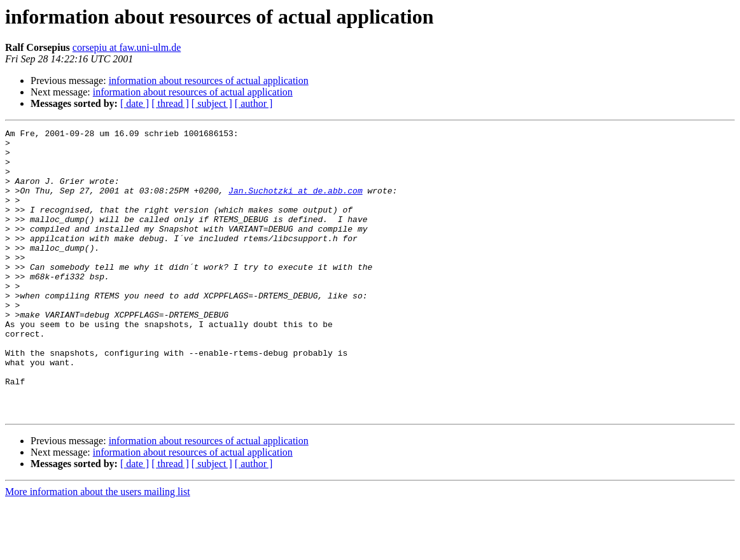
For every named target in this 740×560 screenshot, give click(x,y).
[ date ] (135, 103)
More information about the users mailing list (98, 549)
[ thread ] (170, 103)
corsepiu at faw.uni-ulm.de (127, 47)
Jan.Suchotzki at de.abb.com (296, 204)
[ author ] (254, 103)
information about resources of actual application (209, 80)
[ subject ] (212, 103)
